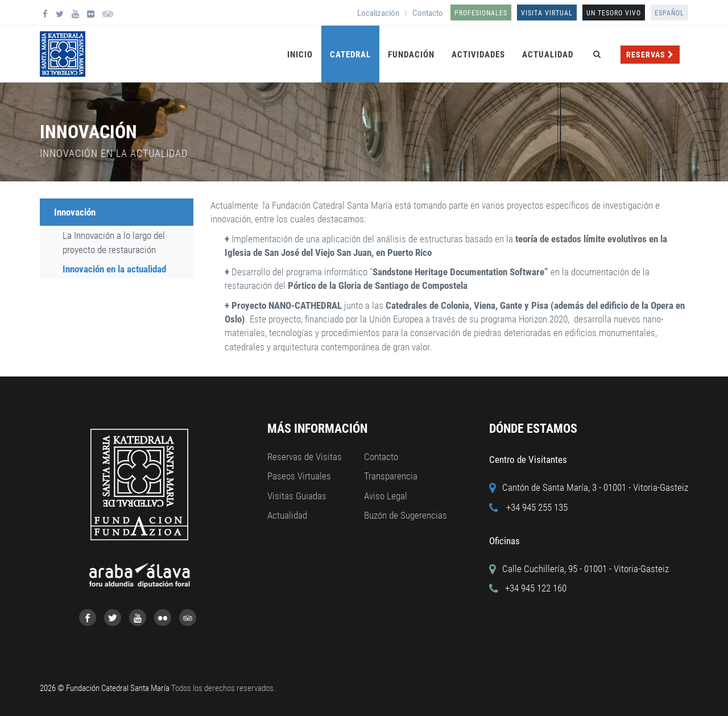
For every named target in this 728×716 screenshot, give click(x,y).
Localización (378, 13)
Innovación (75, 212)
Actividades (478, 55)
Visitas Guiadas (297, 496)
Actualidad (548, 55)
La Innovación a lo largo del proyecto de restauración (114, 242)
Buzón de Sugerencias (406, 515)
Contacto (428, 13)
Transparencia (391, 476)
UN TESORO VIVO (614, 13)
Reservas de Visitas (305, 457)
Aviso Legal (386, 496)
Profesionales (481, 13)
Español (669, 13)
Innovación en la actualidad (114, 269)
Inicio (300, 55)
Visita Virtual (547, 13)
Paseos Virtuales (299, 476)
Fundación (411, 55)
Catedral (350, 55)
